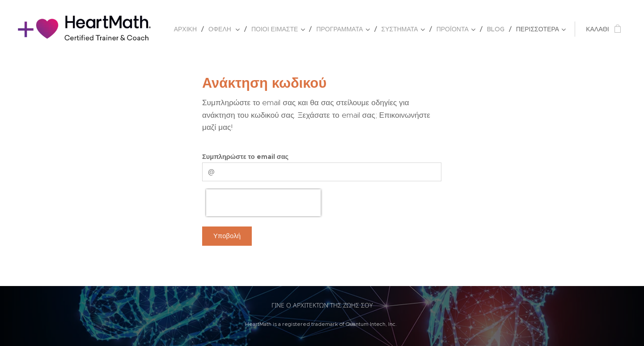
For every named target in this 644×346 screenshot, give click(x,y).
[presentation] (263, 203)
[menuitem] (188, 29)
